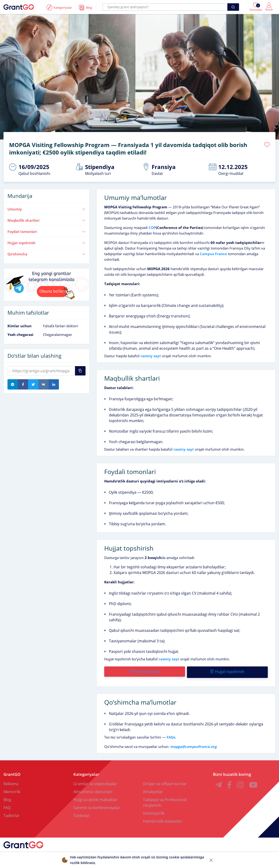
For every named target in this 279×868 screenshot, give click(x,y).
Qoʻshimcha (46, 253)
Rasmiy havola (145, 671)
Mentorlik (12, 790)
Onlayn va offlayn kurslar (165, 782)
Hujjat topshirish (46, 242)
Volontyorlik (154, 811)
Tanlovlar (82, 814)
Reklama (11, 782)
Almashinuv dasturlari (93, 790)
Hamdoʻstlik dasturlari (163, 819)
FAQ (7, 806)
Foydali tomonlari (46, 231)
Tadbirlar (12, 814)
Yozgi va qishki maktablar (95, 798)
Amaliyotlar (153, 790)
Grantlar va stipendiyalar (95, 782)
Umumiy (46, 208)
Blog (7, 798)
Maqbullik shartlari (46, 220)
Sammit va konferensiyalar (97, 806)
